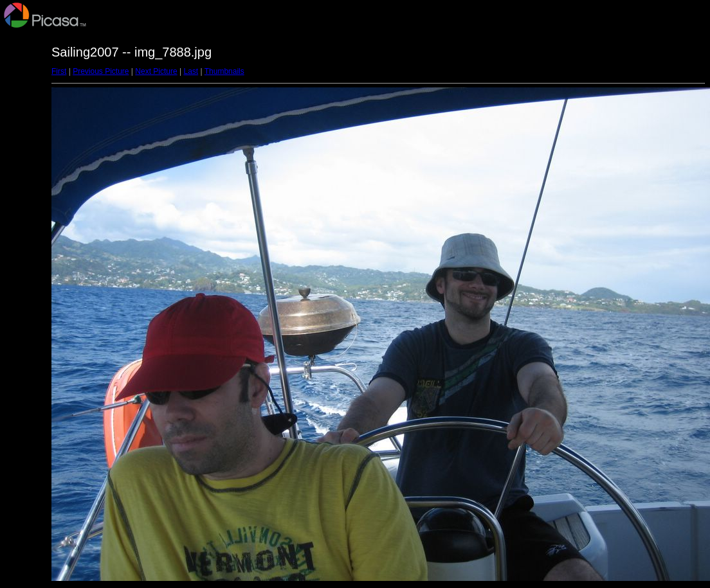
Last (191, 71)
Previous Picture (101, 71)
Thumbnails (224, 71)
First (59, 71)
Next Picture (156, 71)
